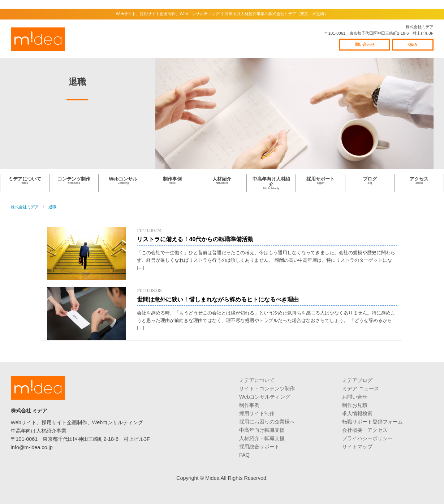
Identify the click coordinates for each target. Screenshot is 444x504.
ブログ (370, 180)
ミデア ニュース (361, 388)
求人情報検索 (357, 413)
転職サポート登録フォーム (372, 422)
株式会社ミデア (38, 39)
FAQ (244, 455)
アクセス (419, 180)
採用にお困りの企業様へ (267, 422)
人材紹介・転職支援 (262, 438)
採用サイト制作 (257, 413)
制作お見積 (355, 405)
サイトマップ (357, 447)
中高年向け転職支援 (262, 430)
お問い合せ (355, 397)
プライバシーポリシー (367, 438)
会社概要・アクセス (365, 430)
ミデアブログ (357, 380)
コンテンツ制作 (74, 180)
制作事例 (173, 180)
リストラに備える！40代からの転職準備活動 (195, 239)
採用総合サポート (259, 447)
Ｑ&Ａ (413, 44)
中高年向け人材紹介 (271, 183)
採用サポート (320, 180)
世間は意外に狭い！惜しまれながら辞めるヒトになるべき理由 (218, 299)
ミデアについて (25, 180)
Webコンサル (123, 180)
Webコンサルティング (265, 397)
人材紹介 (222, 180)
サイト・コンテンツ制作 (267, 388)
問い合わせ (365, 44)
